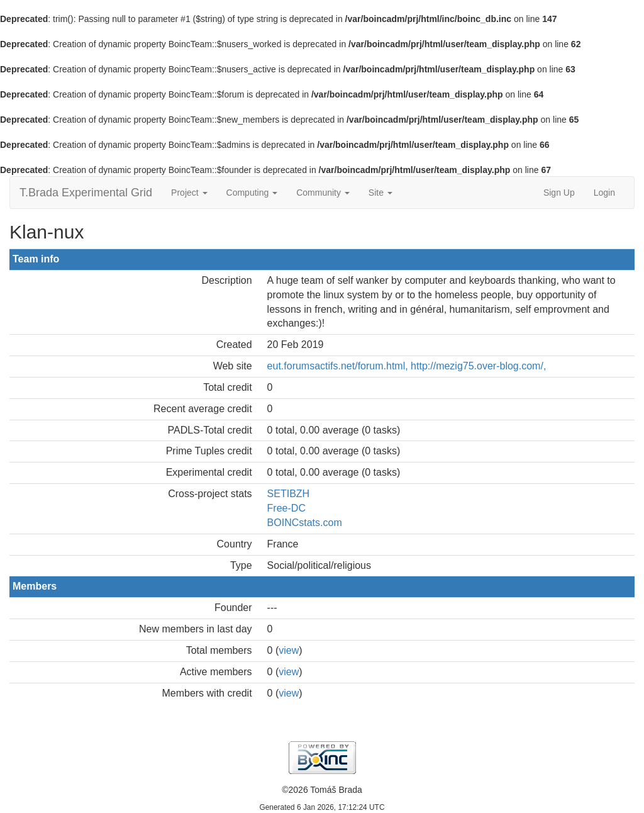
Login (604, 193)
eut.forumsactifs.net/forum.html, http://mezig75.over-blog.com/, (407, 366)
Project (189, 193)
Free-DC (286, 508)
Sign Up (559, 193)
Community (323, 193)
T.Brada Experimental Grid (86, 193)
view (289, 650)
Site (380, 193)
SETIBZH (289, 494)
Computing (252, 193)
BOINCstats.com (305, 523)
